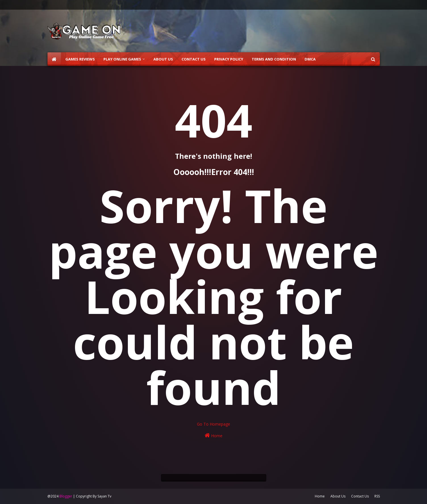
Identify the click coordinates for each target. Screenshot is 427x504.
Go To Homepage (213, 424)
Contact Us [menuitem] (194, 59)
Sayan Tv (104, 496)
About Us (338, 496)
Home (213, 435)
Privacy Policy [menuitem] (229, 59)
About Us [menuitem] (163, 59)
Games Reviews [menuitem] (80, 59)
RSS (377, 496)
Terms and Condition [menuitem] (274, 59)
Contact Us (360, 496)
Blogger (66, 496)
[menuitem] (54, 59)
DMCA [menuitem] (310, 59)
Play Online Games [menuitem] (122, 59)
